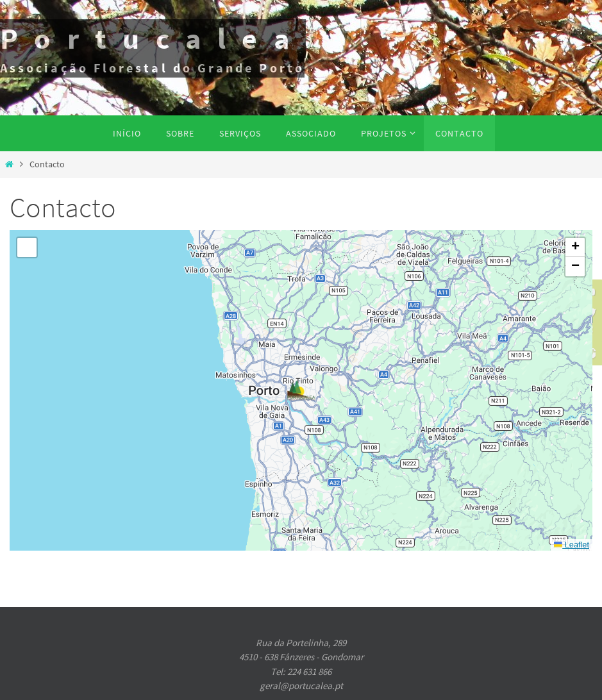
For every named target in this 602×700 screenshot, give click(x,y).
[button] (301, 390)
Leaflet (572, 545)
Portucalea (153, 38)
